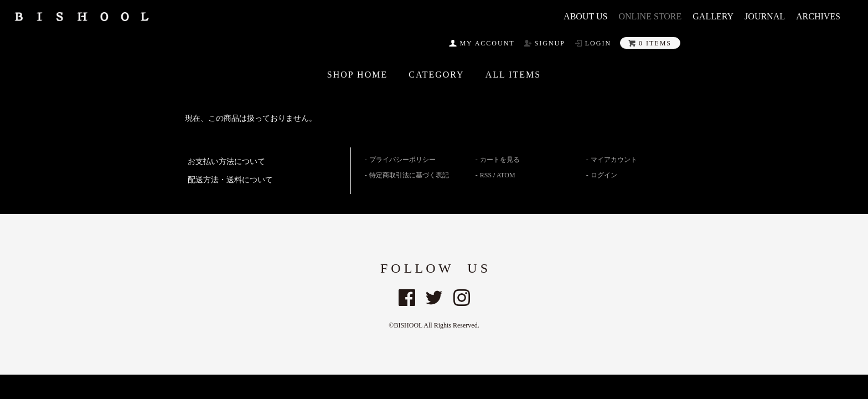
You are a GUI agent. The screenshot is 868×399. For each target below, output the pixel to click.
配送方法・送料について (230, 180)
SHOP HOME (357, 75)
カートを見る (500, 160)
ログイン (604, 175)
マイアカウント (614, 160)
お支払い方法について (226, 162)
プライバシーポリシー (402, 160)
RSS (486, 175)
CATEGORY (436, 75)
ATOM (506, 175)
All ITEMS (513, 75)
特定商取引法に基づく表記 (409, 175)
